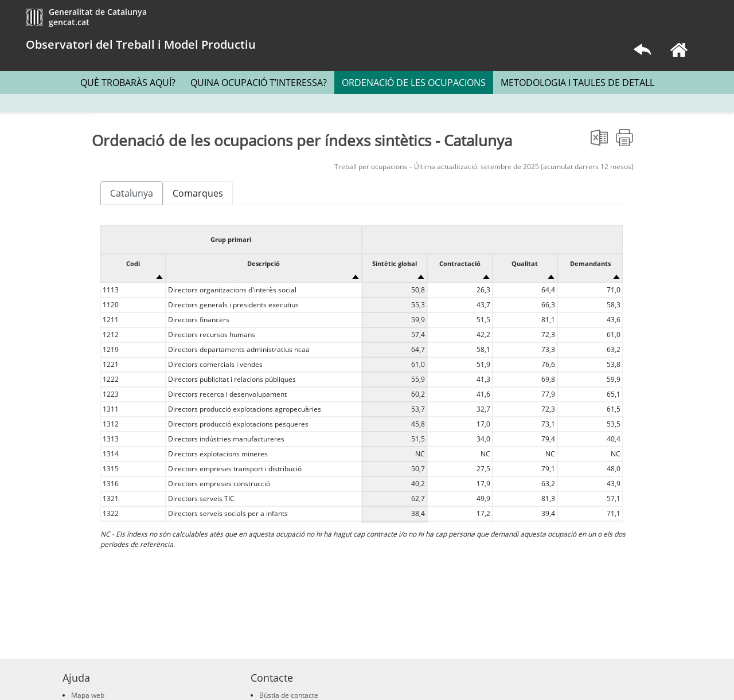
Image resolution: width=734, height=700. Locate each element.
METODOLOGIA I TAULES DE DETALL (577, 83)
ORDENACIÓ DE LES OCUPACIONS (414, 83)
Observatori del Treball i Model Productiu (141, 44)
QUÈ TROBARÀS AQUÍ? (128, 83)
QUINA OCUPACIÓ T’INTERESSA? (259, 83)
